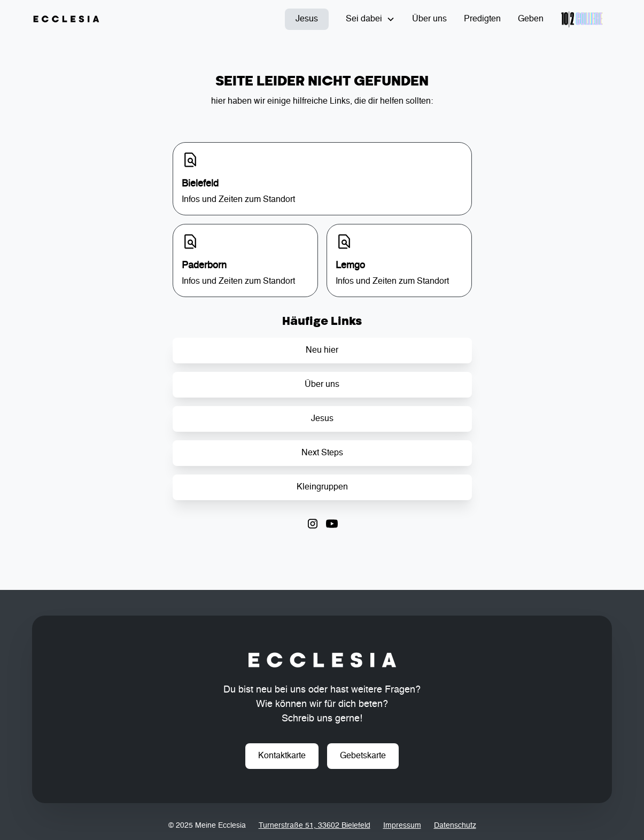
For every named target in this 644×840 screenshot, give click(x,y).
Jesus (307, 19)
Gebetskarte (363, 756)
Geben (531, 19)
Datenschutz (455, 826)
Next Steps (322, 453)
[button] (370, 19)
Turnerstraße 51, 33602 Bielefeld (315, 826)
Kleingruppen (322, 487)
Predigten (482, 19)
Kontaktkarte (282, 756)
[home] (66, 19)
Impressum (402, 826)
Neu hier (322, 351)
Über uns (429, 19)
